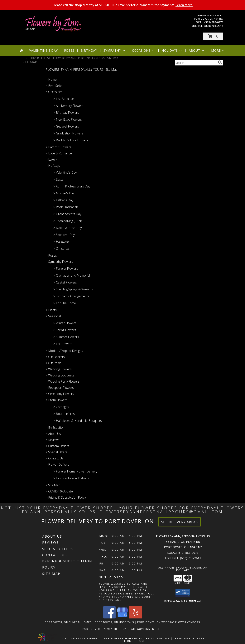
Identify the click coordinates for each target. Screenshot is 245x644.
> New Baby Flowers (68, 119)
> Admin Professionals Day (72, 186)
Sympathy (115, 51)
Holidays (172, 51)
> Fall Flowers (63, 344)
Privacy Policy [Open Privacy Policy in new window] (158, 638)
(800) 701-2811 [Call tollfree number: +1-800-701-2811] (214, 26)
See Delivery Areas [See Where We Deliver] (180, 522)
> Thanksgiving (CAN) (68, 221)
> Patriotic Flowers (58, 147)
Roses (69, 51)
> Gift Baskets (55, 357)
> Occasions (54, 92)
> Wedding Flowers (59, 369)
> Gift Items (54, 363)
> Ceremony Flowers (60, 394)
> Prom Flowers (57, 400)
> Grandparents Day (67, 214)
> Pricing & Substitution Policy (66, 497)
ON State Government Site (143, 629)
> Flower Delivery (57, 464)
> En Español (55, 428)
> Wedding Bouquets (60, 375)
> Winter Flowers (65, 323)
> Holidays (53, 166)
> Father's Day (63, 200)
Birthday (89, 51)
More (218, 51)
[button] (213, 36)
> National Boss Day (67, 228)
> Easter (59, 179)
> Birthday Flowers (66, 113)
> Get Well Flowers (66, 126)
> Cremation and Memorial (72, 275)
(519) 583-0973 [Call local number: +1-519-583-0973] (214, 22)
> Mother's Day (64, 193)
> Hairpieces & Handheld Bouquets (78, 421)
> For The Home (65, 303)
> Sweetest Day (64, 235)
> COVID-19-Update (59, 491)
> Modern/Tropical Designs (64, 351)
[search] (220, 62)
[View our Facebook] (109, 617)
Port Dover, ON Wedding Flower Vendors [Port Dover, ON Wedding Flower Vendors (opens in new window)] (169, 622)
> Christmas (61, 249)
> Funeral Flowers (66, 269)
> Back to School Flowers (71, 140)
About (197, 51)
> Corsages (61, 407)
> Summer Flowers (66, 337)
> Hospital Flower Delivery (71, 478)
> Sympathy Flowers (59, 262)
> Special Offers (56, 452)
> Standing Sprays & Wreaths (73, 289)
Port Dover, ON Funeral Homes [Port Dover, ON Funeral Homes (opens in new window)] (68, 622)
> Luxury (52, 159)
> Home (51, 80)
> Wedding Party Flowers (63, 381)
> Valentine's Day (65, 172)
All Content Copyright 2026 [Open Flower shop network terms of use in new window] (84, 638)
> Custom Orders (57, 446)
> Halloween (62, 242)
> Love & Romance (59, 153)
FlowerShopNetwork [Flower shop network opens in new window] (125, 638)
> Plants (51, 310)
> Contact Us (55, 458)
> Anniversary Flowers (68, 106)
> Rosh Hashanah (66, 207)
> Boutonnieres (64, 414)
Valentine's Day (43, 51)
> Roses (51, 255)
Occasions (144, 51)
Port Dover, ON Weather (101, 629)
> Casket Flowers (65, 282)
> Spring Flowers (65, 330)
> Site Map (53, 485)
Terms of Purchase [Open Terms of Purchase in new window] (189, 638)
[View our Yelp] (136, 617)
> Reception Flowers (60, 388)
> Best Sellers (55, 86)
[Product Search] (196, 63)
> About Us (53, 434)
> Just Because (64, 99)
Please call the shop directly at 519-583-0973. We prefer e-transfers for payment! (122, 5)
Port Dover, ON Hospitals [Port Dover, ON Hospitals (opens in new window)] (114, 622)
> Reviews (53, 440)
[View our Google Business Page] (122, 617)
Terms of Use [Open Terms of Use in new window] (135, 641)
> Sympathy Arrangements (71, 296)
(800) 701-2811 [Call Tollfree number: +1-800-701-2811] (191, 558)
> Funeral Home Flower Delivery (75, 471)
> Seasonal (53, 316)
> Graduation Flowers (68, 133)
